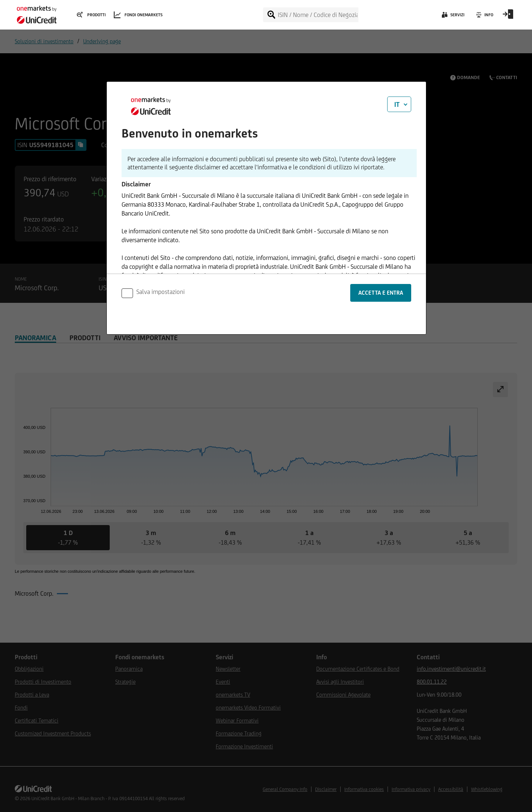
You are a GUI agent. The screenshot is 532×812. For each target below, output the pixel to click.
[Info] (484, 17)
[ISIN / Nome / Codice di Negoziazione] (318, 15)
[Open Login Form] (508, 17)
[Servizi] (452, 17)
